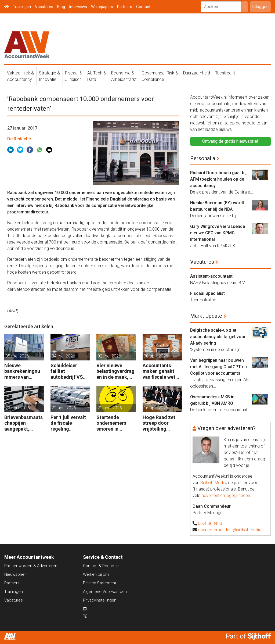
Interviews (78, 7)
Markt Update (206, 316)
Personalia (203, 158)
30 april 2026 (156, 356)
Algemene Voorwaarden (105, 592)
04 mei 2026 (63, 356)
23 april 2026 (18, 408)
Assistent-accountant (211, 276)
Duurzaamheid (197, 73)
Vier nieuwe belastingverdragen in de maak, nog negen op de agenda (115, 371)
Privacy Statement (100, 583)
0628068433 (210, 523)
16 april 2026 (156, 408)
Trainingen (22, 7)
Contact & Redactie (101, 566)
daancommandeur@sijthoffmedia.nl (232, 530)
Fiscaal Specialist (207, 293)
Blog (61, 7)
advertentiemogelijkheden (226, 495)
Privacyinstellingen (100, 600)
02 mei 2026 (109, 356)
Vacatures (44, 7)
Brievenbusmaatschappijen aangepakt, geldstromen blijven (23, 423)
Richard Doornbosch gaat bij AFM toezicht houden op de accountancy (218, 179)
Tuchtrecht (225, 73)
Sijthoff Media (213, 483)
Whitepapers (102, 7)
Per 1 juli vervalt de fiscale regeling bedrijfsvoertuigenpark (70, 423)
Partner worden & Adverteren (31, 566)
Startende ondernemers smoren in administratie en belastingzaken (115, 423)
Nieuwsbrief (15, 574)
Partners (125, 7)
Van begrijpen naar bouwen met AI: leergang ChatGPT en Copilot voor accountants (218, 367)
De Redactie (19, 139)
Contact (143, 7)
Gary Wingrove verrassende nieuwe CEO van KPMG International (218, 233)
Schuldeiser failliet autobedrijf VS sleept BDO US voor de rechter (68, 371)
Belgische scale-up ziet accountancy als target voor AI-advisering (218, 337)
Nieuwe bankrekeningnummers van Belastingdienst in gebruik (22, 371)
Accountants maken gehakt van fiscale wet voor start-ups (159, 371)
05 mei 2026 (17, 356)
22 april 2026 (64, 408)
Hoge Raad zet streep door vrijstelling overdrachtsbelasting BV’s (162, 423)
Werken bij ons (96, 574)
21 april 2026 (110, 408)
